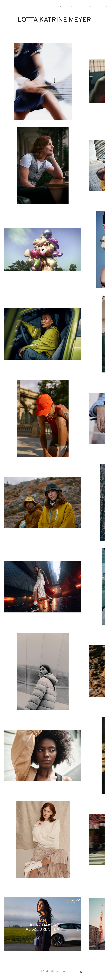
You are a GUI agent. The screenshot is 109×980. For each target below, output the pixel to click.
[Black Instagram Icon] (81, 972)
